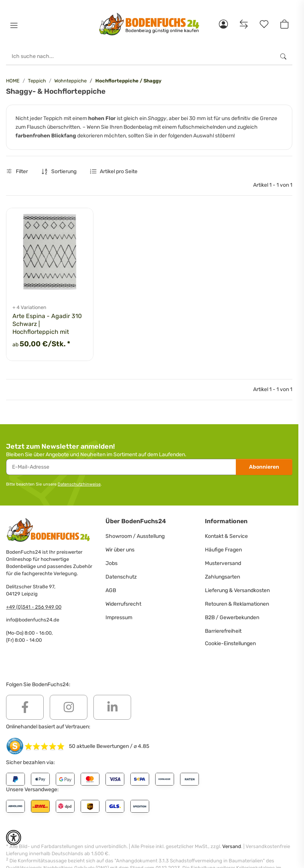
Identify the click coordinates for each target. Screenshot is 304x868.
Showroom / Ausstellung (135, 536)
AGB (111, 590)
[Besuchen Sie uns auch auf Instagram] (69, 707)
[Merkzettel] (264, 24)
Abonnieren (264, 467)
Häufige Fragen (223, 550)
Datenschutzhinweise (79, 484)
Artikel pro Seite (119, 171)
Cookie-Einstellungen (230, 643)
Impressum (119, 617)
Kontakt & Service (226, 536)
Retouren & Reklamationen (237, 604)
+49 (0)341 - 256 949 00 (34, 607)
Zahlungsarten (222, 577)
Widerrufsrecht (123, 604)
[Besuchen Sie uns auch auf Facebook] (25, 707)
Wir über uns (120, 550)
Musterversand (223, 563)
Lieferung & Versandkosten (237, 590)
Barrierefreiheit (223, 631)
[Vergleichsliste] (244, 24)
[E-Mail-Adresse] (121, 467)
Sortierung (64, 171)
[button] (14, 26)
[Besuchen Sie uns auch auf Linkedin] (112, 707)
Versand (232, 846)
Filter (17, 171)
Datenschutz (121, 577)
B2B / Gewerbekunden (232, 617)
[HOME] (149, 24)
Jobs (112, 563)
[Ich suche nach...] (140, 56)
